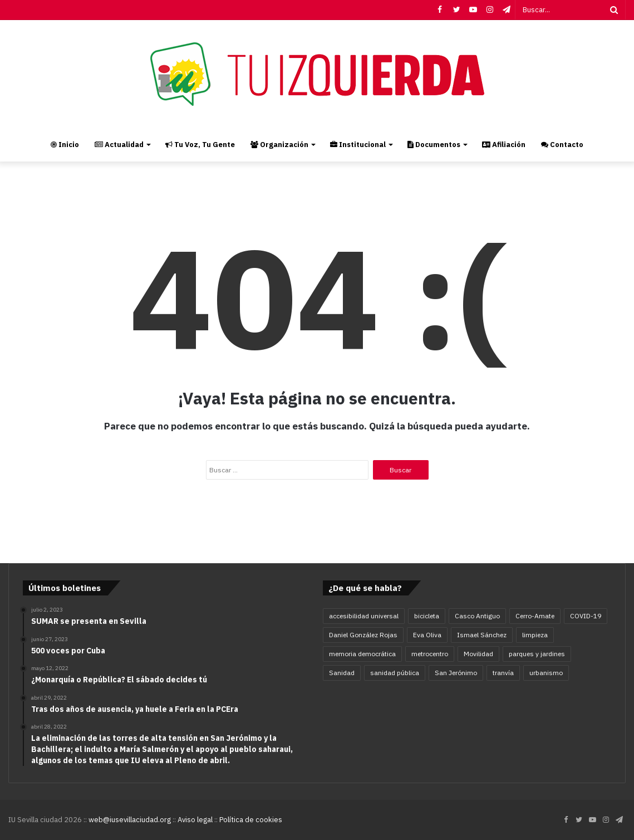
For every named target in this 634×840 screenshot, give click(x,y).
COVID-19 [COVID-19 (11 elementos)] (586, 616)
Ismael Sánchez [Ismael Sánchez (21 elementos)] (482, 635)
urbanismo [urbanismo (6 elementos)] (546, 673)
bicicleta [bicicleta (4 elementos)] (427, 616)
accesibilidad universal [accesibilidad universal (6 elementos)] (364, 616)
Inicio (65, 145)
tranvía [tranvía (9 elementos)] (503, 673)
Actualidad (119, 145)
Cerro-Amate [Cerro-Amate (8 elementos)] (535, 616)
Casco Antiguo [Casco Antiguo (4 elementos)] (477, 616)
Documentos (434, 145)
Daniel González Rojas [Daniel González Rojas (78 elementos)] (363, 635)
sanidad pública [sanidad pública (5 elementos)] (395, 673)
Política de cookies (251, 820)
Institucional (358, 145)
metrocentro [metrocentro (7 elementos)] (430, 654)
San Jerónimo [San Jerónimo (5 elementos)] (456, 673)
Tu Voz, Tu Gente (200, 145)
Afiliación (504, 145)
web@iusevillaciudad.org (130, 820)
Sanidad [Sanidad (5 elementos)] (342, 673)
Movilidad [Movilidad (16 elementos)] (478, 654)
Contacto (562, 145)
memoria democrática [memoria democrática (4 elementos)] (362, 654)
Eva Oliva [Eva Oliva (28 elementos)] (427, 635)
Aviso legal (195, 820)
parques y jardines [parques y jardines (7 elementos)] (537, 654)
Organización (279, 145)
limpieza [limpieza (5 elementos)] (535, 635)
